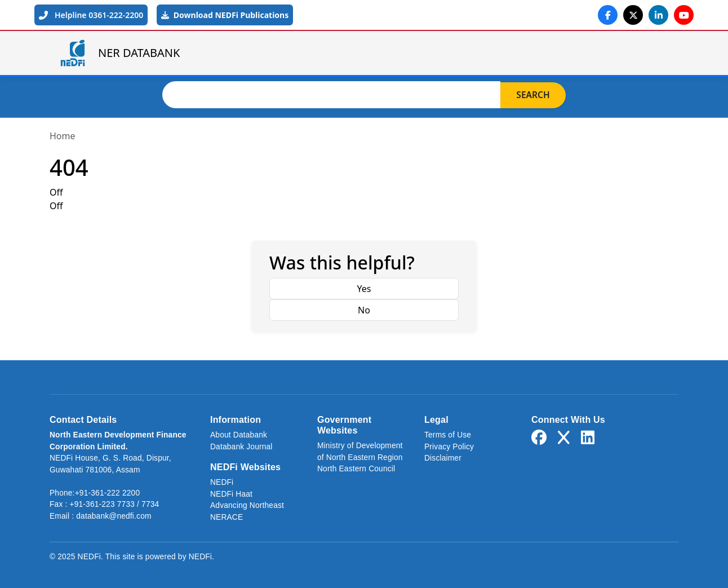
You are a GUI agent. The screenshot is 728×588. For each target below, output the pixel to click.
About (467, 53)
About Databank (239, 435)
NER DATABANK (119, 53)
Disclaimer (443, 458)
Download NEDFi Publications (225, 15)
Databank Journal (241, 447)
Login (652, 53)
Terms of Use (448, 435)
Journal (534, 53)
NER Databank (385, 53)
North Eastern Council (356, 469)
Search (533, 95)
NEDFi (222, 482)
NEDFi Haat (231, 494)
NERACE (227, 517)
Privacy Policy (449, 447)
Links (598, 53)
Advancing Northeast (247, 505)
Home (303, 53)
